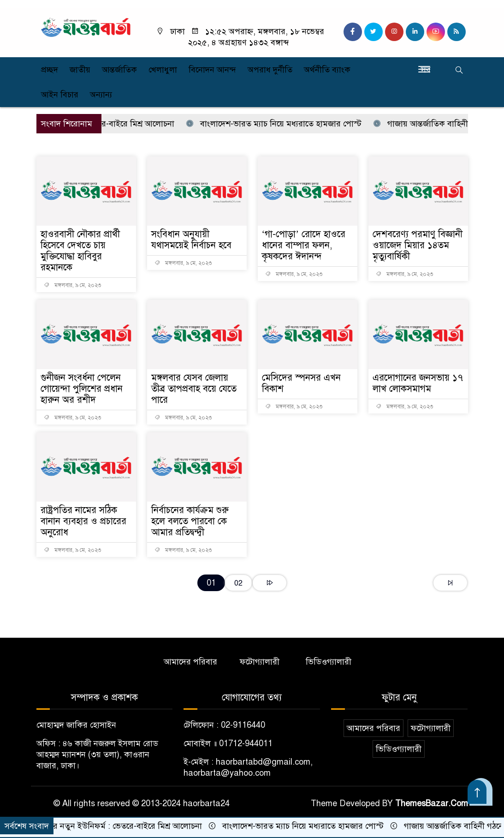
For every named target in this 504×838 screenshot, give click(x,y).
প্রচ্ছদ (50, 70)
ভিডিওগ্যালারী (329, 662)
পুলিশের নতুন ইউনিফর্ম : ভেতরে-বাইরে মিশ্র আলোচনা (116, 826)
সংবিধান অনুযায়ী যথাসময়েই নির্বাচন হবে (191, 240)
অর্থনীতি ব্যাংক (327, 70)
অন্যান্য (101, 95)
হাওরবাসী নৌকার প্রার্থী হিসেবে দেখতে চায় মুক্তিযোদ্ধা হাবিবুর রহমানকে (80, 251)
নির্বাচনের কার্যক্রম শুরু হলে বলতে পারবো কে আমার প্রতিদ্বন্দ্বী (190, 521)
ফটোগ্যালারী (260, 662)
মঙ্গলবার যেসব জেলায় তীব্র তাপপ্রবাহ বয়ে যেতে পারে (194, 389)
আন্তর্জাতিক (119, 70)
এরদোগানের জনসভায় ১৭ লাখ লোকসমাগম (418, 383)
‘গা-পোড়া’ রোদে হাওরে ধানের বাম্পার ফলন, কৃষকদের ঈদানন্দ (304, 245)
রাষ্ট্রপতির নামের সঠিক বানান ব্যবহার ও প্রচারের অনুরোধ (83, 521)
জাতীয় (80, 70)
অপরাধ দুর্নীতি (270, 70)
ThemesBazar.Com (432, 803)
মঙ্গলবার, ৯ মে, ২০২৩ (72, 285)
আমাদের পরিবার (190, 662)
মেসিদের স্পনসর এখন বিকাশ (301, 383)
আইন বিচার (60, 95)
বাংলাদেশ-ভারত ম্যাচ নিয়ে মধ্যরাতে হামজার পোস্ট (278, 124)
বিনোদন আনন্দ (212, 70)
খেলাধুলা (163, 70)
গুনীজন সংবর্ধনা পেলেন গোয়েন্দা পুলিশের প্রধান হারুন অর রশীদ (82, 389)
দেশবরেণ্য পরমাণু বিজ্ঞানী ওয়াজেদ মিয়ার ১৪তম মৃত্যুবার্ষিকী (418, 245)
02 (238, 583)
